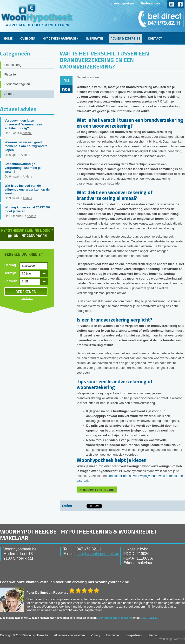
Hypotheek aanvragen (61, 38)
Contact (155, 38)
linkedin (172, 4)
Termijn (10, 273)
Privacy (96, 635)
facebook (180, 4)
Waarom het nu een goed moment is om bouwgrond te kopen (26, 146)
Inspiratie (95, 38)
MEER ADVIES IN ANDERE (97, 490)
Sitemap (153, 635)
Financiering (13, 65)
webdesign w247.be (172, 639)
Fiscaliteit (11, 74)
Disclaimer (27, 298)
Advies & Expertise (125, 38)
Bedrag (10, 265)
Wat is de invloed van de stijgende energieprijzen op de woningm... (27, 189)
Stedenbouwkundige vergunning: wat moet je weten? (23, 168)
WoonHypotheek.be (37, 15)
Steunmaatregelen (17, 84)
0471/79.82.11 (149, 618)
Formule (11, 281)
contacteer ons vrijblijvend (115, 618)
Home (8, 38)
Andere (9, 94)
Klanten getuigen (122, 3)
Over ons (28, 38)
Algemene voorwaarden (69, 635)
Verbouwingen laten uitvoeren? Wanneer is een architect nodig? (24, 124)
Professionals (151, 3)
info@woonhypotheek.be (98, 554)
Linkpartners (134, 635)
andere (94, 77)
